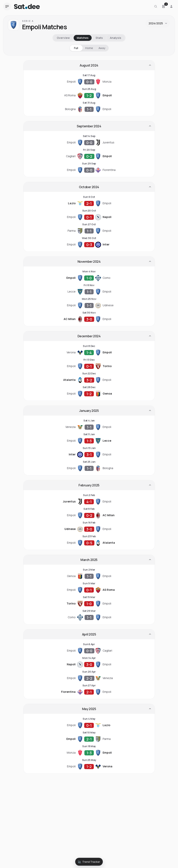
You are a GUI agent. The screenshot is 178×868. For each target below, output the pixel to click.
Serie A (28, 21)
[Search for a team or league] (156, 6)
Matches (83, 38)
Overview (63, 38)
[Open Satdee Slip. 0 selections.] (164, 6)
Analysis (116, 38)
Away (102, 48)
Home (89, 48)
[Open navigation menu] (7, 6)
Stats (99, 38)
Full (76, 48)
